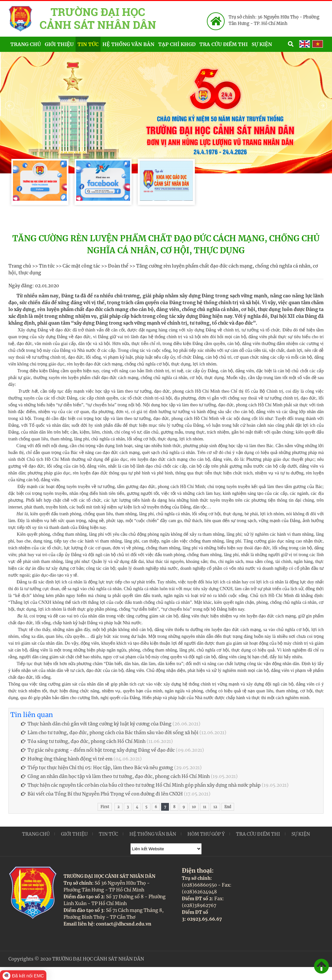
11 (205, 807)
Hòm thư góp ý (206, 834)
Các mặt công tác (81, 266)
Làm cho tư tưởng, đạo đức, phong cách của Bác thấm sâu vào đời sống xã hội (110, 733)
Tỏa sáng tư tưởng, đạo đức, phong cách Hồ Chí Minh (83, 741)
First (105, 807)
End (228, 807)
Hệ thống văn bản (128, 44)
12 (215, 807)
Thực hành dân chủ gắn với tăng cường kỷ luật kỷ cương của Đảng (96, 724)
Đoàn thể (118, 266)
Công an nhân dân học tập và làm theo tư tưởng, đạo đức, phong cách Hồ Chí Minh (115, 776)
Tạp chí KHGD (177, 44)
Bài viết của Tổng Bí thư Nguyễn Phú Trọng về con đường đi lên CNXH (102, 794)
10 (194, 807)
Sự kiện (269, 44)
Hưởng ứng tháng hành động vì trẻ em (67, 759)
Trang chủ (26, 44)
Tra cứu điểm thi (224, 44)
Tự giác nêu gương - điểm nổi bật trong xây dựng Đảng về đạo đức (98, 750)
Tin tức (88, 44)
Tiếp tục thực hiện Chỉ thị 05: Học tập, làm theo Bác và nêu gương (97, 768)
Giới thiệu (59, 44)
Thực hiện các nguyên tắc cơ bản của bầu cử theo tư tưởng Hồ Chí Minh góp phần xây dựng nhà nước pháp (141, 785)
